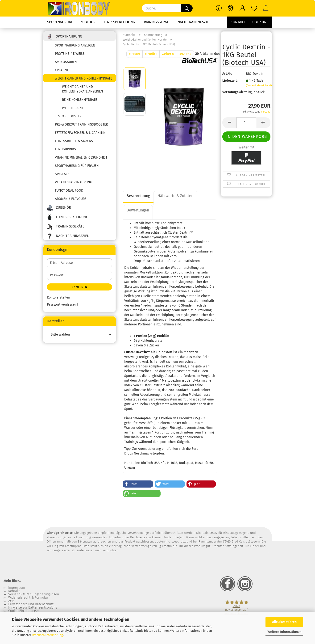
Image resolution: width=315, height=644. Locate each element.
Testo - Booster (68, 116)
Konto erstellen (58, 297)
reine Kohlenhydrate (79, 100)
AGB (11, 601)
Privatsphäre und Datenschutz (31, 604)
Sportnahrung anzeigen (75, 45)
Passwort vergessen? (62, 305)
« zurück (151, 54)
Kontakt (238, 22)
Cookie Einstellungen (24, 611)
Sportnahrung (60, 22)
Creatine (62, 70)
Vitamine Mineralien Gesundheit (81, 158)
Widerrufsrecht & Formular (28, 598)
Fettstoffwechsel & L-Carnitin (80, 133)
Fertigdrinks (65, 149)
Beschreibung (138, 196)
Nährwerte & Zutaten (175, 196)
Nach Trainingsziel (194, 22)
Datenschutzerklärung (47, 635)
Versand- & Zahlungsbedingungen (34, 594)
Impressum (17, 588)
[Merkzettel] (254, 8)
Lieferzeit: (230, 81)
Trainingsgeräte (156, 22)
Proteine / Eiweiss (70, 54)
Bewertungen (138, 210)
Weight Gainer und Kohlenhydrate (83, 78)
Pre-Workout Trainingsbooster (81, 124)
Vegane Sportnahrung (74, 182)
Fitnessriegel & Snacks (74, 141)
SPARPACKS (63, 174)
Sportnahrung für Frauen (77, 166)
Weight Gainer (74, 108)
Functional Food (69, 191)
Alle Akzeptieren (284, 622)
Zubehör (88, 22)
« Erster (135, 54)
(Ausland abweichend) (259, 86)
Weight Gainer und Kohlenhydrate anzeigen (83, 89)
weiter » (168, 54)
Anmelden (79, 287)
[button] (231, 8)
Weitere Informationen (284, 632)
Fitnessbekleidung (119, 22)
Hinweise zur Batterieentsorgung (33, 608)
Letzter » (185, 54)
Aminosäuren (66, 62)
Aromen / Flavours (71, 199)
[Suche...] (187, 8)
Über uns (260, 22)
